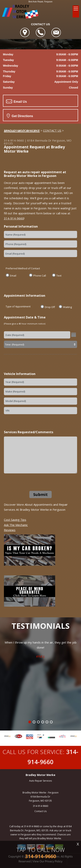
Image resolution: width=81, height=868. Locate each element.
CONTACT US (52, 130)
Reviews (10, 530)
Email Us (16, 101)
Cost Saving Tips (15, 520)
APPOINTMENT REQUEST (22, 131)
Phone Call (40, 275)
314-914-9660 (14, 140)
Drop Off (50, 307)
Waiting (67, 307)
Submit (40, 494)
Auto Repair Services (40, 781)
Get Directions (20, 116)
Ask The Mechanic (16, 525)
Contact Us (40, 811)
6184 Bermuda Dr (39, 140)
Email (13, 275)
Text (59, 275)
